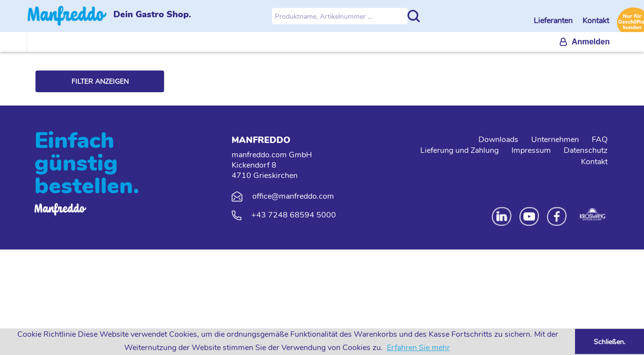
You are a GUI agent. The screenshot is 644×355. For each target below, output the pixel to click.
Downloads (498, 140)
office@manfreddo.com (293, 196)
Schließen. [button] (610, 342)
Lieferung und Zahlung (459, 150)
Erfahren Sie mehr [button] (418, 348)
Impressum (531, 150)
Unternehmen (555, 140)
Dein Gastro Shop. (152, 15)
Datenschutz (586, 150)
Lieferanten (554, 21)
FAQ (600, 140)
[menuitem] (585, 42)
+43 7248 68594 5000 (294, 215)
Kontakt (596, 21)
